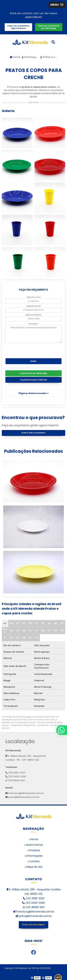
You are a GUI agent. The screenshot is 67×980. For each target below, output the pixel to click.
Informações (34, 856)
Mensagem (33, 324)
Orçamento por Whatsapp (33, 373)
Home (34, 839)
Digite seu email (34, 306)
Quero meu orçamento (33, 433)
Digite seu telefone (33, 315)
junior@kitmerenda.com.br (22, 797)
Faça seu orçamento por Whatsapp (49, 27)
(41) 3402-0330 (16, 777)
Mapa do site (34, 867)
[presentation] (27, 350)
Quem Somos (33, 845)
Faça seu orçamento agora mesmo (18, 27)
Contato (33, 861)
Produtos (34, 850)
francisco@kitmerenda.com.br (25, 793)
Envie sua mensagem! (33, 925)
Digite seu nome (34, 297)
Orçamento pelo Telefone (34, 380)
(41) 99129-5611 (15, 780)
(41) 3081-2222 (15, 773)
